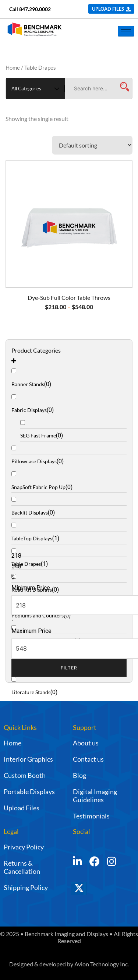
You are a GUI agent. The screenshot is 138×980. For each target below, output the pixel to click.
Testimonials (91, 816)
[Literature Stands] (69, 685)
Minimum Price (31, 588)
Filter (69, 668)
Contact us (88, 759)
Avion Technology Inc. (102, 964)
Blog (79, 775)
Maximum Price (31, 631)
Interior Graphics (28, 759)
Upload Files (22, 808)
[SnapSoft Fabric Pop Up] (69, 480)
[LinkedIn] (77, 862)
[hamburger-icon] (126, 31)
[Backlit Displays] (69, 505)
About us (86, 743)
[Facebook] (95, 862)
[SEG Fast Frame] (73, 428)
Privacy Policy (24, 847)
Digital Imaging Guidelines (95, 796)
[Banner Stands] (69, 377)
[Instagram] (112, 862)
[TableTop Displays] (69, 531)
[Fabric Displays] (69, 403)
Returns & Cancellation (22, 867)
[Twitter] (89, 892)
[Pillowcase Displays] (69, 454)
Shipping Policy (26, 887)
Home (13, 67)
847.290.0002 (35, 9)
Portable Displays (29, 792)
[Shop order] (92, 145)
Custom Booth (25, 775)
